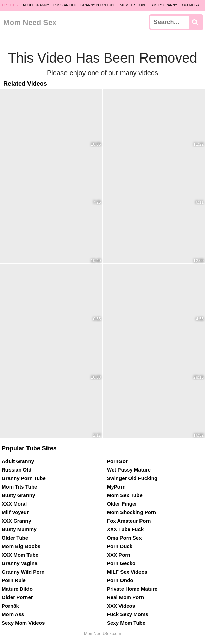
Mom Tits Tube (133, 5)
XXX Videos (121, 606)
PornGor (117, 461)
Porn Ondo (120, 580)
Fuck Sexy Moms (128, 614)
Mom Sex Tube (125, 495)
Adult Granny (36, 5)
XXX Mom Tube (20, 555)
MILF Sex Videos (127, 572)
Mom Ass (13, 614)
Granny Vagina (20, 563)
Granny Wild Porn (23, 572)
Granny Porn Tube (98, 5)
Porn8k (10, 606)
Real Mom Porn (125, 597)
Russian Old (65, 5)
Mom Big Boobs (21, 546)
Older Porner (17, 597)
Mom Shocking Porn (132, 512)
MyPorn (116, 487)
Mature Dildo (17, 589)
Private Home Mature (132, 589)
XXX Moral (191, 5)
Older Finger (122, 504)
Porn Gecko (121, 563)
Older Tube (15, 538)
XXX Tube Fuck (125, 529)
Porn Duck (120, 546)
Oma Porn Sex (124, 538)
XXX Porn (118, 555)
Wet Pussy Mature (129, 470)
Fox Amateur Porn (129, 521)
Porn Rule (14, 580)
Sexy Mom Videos (23, 623)
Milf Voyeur (15, 512)
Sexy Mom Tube (126, 623)
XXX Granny (16, 521)
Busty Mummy (19, 529)
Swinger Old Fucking (132, 478)
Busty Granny (164, 5)
